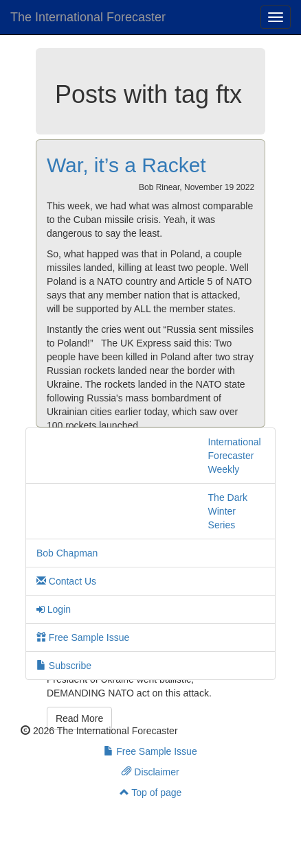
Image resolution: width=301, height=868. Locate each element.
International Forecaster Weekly (235, 456)
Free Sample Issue (83, 637)
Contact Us (66, 581)
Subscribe (64, 666)
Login (54, 609)
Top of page (151, 793)
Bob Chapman (67, 553)
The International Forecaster (88, 17)
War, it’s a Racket (126, 165)
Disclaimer (150, 772)
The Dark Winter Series (228, 511)
